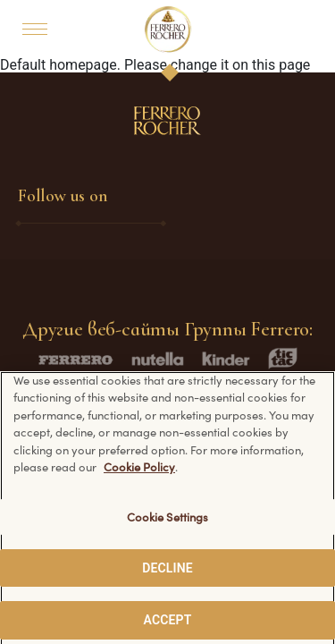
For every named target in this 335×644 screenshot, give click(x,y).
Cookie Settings (168, 523)
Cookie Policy (139, 474)
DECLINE (167, 574)
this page (281, 65)
